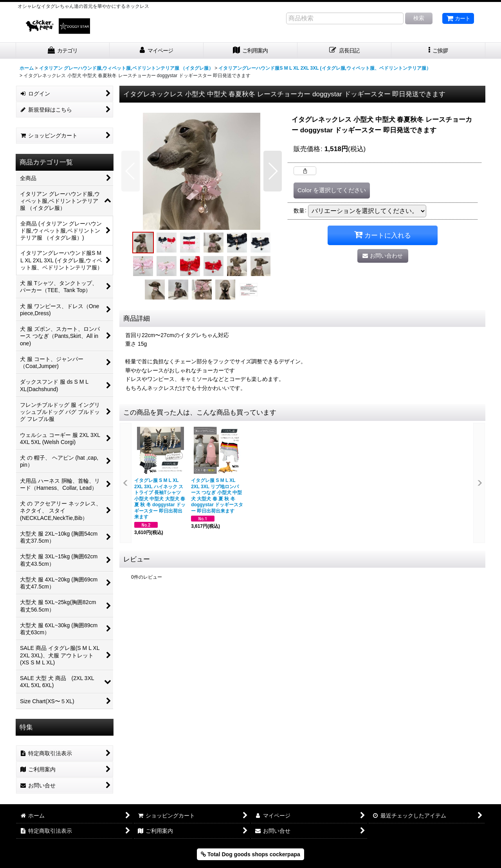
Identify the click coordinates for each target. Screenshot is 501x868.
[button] (438, 51)
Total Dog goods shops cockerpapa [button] (250, 854)
